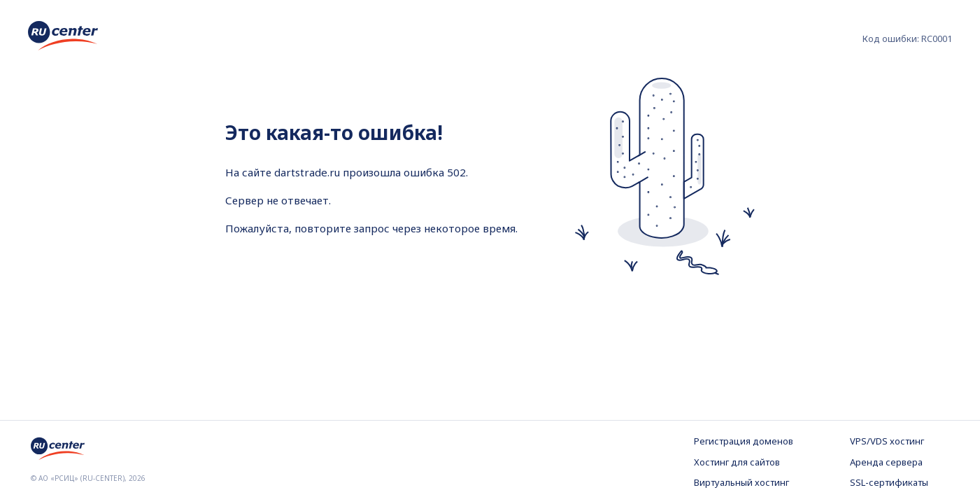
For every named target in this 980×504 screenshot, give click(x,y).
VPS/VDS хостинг (887, 441)
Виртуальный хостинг (741, 482)
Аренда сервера (886, 462)
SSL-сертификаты (889, 482)
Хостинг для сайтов (737, 462)
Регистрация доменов (744, 441)
